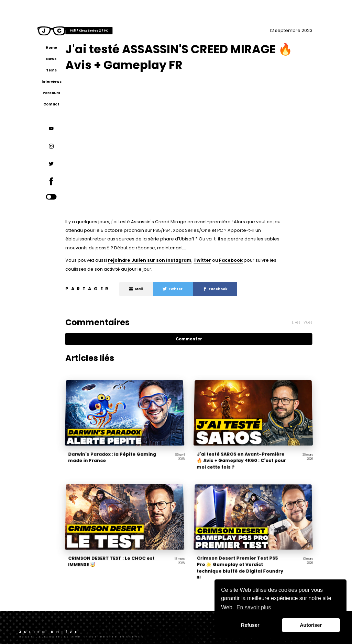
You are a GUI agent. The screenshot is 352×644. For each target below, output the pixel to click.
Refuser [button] (250, 625)
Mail (158, 288)
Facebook (253, 259)
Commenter (201, 338)
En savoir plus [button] (254, 607)
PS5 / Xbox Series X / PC (111, 30)
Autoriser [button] (311, 625)
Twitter (225, 259)
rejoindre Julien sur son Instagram (172, 259)
